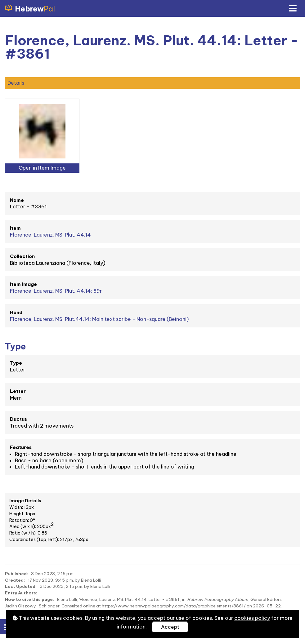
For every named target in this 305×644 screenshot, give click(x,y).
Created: (15, 580)
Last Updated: (21, 586)
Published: (16, 574)
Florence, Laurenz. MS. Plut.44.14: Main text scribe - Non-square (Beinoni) (99, 319)
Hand (16, 312)
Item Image (23, 284)
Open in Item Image (42, 168)
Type (16, 363)
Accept (170, 627)
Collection (22, 256)
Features (21, 447)
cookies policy (252, 618)
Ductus (18, 419)
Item (15, 228)
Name (17, 200)
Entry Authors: (21, 593)
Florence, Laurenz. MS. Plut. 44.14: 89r (56, 291)
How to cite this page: (29, 599)
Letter (18, 391)
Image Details (25, 501)
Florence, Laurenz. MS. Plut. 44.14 (50, 235)
